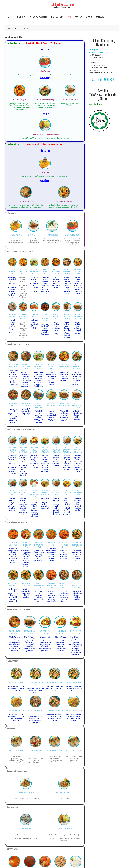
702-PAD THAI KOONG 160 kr (35, 712)
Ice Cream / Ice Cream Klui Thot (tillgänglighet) (45, 134)
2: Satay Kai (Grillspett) (70, 100)
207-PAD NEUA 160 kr (13, 404)
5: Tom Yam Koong (45, 71)
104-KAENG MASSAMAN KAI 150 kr (45, 272)
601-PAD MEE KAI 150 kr (16, 682)
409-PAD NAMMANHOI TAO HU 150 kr (39, 585)
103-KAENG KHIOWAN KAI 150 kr (34, 272)
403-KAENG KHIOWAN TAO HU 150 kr (39, 545)
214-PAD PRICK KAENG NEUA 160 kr (64, 405)
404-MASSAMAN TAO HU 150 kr (51, 544)
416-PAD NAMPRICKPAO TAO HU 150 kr (77, 585)
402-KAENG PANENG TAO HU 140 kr (26, 545)
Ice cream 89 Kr (26, 829)
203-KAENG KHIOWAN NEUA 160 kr (39, 367)
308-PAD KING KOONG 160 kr (12, 492)
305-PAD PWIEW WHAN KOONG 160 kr (56, 450)
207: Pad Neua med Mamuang (45, 100)
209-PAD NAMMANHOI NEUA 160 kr (39, 405)
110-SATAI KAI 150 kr (34, 315)
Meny (70, 17)
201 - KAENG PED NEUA (26, 201)
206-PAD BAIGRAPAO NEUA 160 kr (77, 367)
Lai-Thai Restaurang (62, 4)
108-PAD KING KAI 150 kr (12, 315)
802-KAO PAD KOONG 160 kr (35, 751)
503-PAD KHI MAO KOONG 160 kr (45, 632)
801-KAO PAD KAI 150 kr (16, 750)
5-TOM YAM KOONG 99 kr (73, 235)
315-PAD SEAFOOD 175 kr (67, 492)
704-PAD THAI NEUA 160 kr (74, 711)
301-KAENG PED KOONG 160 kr (12, 450)
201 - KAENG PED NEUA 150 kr (13, 366)
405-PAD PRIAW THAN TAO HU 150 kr (64, 545)
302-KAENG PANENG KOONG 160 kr (23, 450)
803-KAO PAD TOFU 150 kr (55, 750)
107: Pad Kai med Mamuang (64, 201)
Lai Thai (10, 17)
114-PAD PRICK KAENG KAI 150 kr (67, 316)
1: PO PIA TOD (45, 172)
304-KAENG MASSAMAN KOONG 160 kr (45, 450)
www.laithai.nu (96, 104)
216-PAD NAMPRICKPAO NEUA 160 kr (77, 405)
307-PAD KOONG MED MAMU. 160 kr (78, 450)
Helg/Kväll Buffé (57, 17)
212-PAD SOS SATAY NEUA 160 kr (51, 405)
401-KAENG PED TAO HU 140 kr (13, 544)
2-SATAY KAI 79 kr (34, 235)
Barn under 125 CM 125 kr (26, 792)
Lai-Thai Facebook (103, 79)
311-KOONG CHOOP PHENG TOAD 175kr (34, 493)
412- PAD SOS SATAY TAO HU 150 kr (51, 585)
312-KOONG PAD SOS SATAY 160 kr (45, 492)
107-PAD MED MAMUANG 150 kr (78, 272)
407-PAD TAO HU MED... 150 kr (13, 584)
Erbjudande (100, 17)
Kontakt (89, 17)
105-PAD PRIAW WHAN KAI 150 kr (56, 272)
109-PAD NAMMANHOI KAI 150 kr (23, 316)
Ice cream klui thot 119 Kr (64, 829)
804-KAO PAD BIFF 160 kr (74, 750)
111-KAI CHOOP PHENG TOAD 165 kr (45, 317)
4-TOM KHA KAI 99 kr (52, 235)
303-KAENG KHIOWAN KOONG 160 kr (34, 450)
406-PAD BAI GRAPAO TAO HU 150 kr (77, 545)
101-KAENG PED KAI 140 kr (12, 272)
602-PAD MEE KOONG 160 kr (35, 683)
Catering (78, 17)
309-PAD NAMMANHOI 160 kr (23, 492)
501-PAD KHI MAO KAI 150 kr (14, 632)
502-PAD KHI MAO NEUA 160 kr (30, 632)
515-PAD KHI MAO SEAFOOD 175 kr (76, 632)
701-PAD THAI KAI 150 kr (16, 711)
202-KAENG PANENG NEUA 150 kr (26, 367)
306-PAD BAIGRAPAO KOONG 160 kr (67, 450)
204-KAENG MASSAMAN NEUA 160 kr (51, 367)
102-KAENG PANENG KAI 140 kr (23, 272)
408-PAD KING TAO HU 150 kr (26, 584)
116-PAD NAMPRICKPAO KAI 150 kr (78, 316)
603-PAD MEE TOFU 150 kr (55, 682)
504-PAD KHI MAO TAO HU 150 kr (60, 632)
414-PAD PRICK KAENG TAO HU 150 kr (64, 585)
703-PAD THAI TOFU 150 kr (55, 711)
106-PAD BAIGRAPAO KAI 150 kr (67, 272)
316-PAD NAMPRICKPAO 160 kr (78, 492)
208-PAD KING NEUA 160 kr (26, 404)
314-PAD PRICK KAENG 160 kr (56, 492)
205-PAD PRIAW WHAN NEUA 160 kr (64, 367)
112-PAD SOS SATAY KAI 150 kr (56, 316)
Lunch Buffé (21, 17)
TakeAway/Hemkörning (39, 17)
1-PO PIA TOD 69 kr (16, 235)
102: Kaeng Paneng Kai (20, 100)
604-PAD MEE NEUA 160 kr (74, 682)
